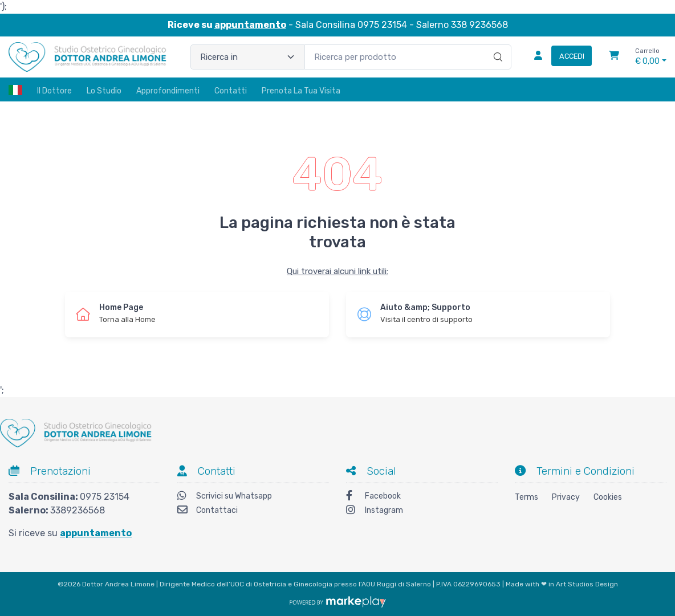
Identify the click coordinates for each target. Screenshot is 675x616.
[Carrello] (614, 57)
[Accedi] (558, 57)
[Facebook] (422, 497)
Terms (526, 497)
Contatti (231, 91)
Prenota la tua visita (301, 91)
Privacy (566, 497)
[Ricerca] (496, 45)
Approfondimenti (168, 91)
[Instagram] (422, 511)
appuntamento (250, 25)
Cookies (608, 497)
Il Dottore (54, 91)
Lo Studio (104, 91)
